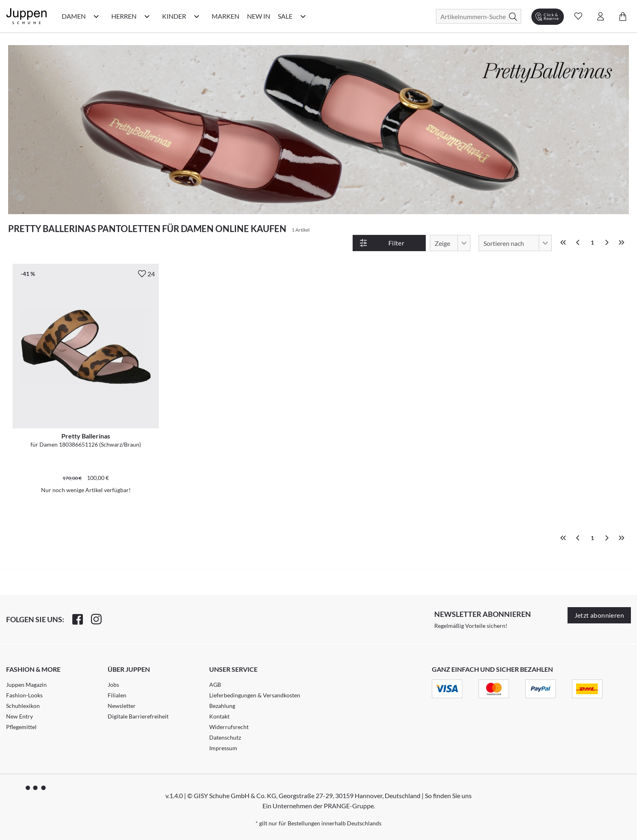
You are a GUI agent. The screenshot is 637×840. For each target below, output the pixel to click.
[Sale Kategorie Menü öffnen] (303, 16)
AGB (215, 685)
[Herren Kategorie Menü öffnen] (147, 16)
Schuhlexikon (23, 706)
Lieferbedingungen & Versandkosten (255, 695)
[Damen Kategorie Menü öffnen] (96, 16)
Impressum (223, 748)
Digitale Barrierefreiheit (138, 716)
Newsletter (122, 706)
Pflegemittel (21, 727)
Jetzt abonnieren (599, 615)
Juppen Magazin (26, 685)
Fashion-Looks (24, 695)
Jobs (113, 685)
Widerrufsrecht (229, 727)
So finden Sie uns (448, 796)
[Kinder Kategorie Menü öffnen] (197, 16)
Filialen (117, 695)
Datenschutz (225, 737)
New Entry (19, 716)
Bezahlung (222, 706)
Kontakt (219, 716)
